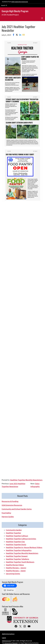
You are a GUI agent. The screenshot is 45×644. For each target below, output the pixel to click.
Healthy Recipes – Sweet (16, 571)
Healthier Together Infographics (19, 550)
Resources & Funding (10, 501)
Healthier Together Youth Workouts (20, 562)
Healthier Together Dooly (16, 545)
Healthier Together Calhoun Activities (21, 539)
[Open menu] (42, 18)
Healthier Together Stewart (17, 556)
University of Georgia (11, 643)
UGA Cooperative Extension (20, 2)
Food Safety (6, 513)
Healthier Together (13, 533)
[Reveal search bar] (4, 5)
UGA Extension (6, 641)
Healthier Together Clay (15, 542)
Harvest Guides (8, 517)
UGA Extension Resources (12, 505)
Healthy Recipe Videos (15, 565)
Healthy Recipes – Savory (16, 568)
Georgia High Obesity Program (15, 11)
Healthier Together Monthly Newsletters (26, 480)
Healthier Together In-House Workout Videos (24, 547)
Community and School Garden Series (17, 509)
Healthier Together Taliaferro (17, 559)
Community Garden (14, 530)
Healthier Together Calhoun (17, 536)
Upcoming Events (13, 574)
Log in (4, 638)
